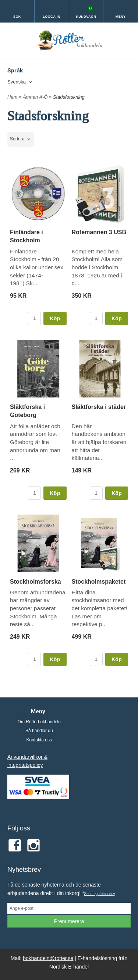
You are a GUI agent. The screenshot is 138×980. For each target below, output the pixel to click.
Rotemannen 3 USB (99, 232)
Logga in (52, 17)
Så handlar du (39, 731)
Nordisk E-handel (69, 967)
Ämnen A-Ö (36, 97)
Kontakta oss (39, 740)
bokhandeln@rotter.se (48, 958)
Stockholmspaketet (99, 582)
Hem (12, 97)
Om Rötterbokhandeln (39, 722)
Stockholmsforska (36, 582)
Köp (55, 318)
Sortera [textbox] (17, 139)
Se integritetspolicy (100, 894)
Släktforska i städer (99, 407)
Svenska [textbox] (17, 82)
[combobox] (20, 82)
